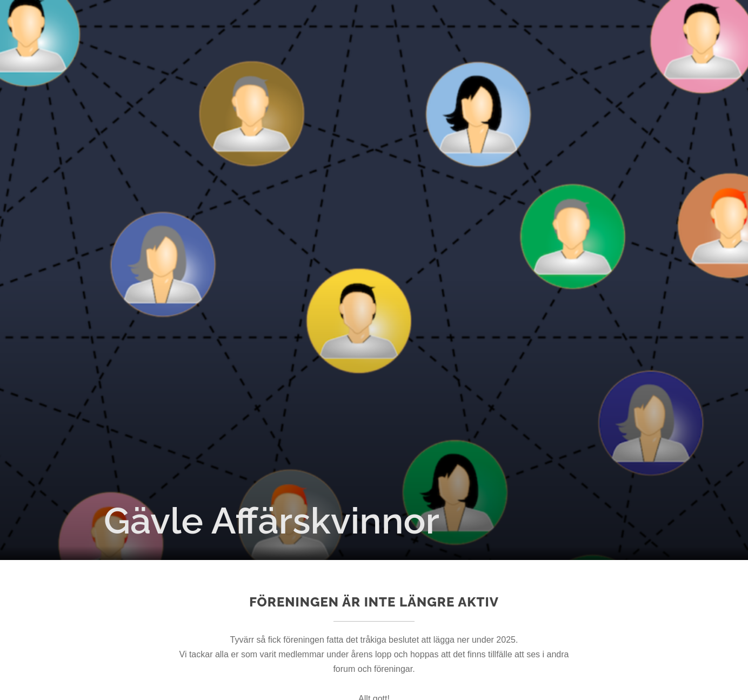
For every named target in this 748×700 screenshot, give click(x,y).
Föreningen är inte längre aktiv (374, 602)
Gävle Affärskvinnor (272, 521)
